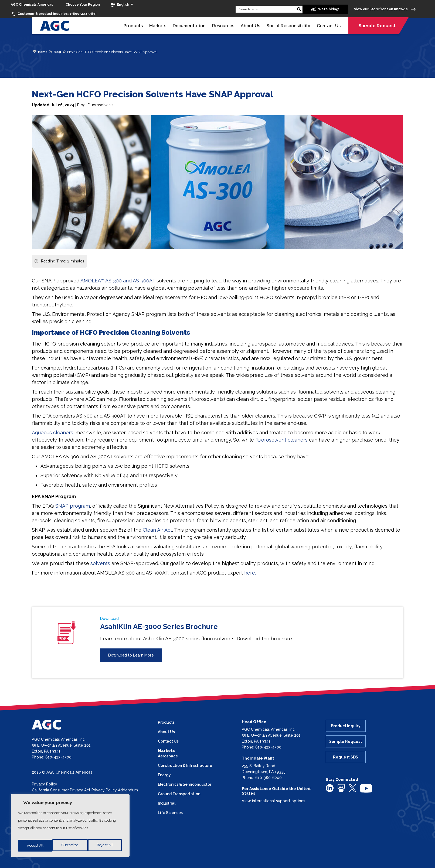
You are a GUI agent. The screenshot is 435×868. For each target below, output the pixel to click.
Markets (158, 26)
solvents (100, 563)
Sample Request (377, 26)
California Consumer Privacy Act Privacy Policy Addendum (85, 790)
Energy (164, 775)
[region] (70, 827)
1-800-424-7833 (54, 14)
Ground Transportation (179, 794)
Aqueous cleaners (52, 433)
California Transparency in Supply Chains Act (72, 796)
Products (133, 26)
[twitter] (353, 788)
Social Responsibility (288, 26)
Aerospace (168, 756)
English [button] (120, 5)
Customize (35, 846)
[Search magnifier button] (289, 9)
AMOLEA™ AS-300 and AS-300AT (118, 281)
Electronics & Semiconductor (185, 784)
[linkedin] (330, 788)
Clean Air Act (157, 530)
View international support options (273, 801)
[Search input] (257, 9)
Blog (81, 105)
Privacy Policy (45, 784)
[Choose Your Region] (83, 5)
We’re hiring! (318, 9)
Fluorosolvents (101, 105)
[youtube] (366, 788)
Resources (223, 26)
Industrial (167, 803)
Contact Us (329, 26)
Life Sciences (170, 813)
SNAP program (73, 506)
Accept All (106, 846)
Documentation (189, 26)
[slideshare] (341, 788)
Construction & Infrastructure (185, 766)
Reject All (71, 846)
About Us (250, 26)
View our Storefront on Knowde (385, 9)
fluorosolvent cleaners (281, 440)
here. (250, 573)
